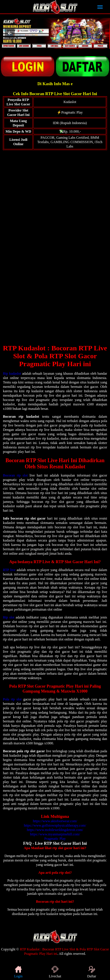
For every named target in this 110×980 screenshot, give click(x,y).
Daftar (92, 972)
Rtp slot (9, 617)
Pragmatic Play (55, 839)
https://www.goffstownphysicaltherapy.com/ (55, 825)
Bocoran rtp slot (15, 475)
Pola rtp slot (12, 699)
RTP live (9, 570)
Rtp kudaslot (12, 374)
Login (18, 972)
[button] (10, 33)
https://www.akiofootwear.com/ (55, 821)
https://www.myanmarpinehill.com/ (55, 834)
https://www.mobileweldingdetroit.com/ (55, 830)
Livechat (55, 972)
